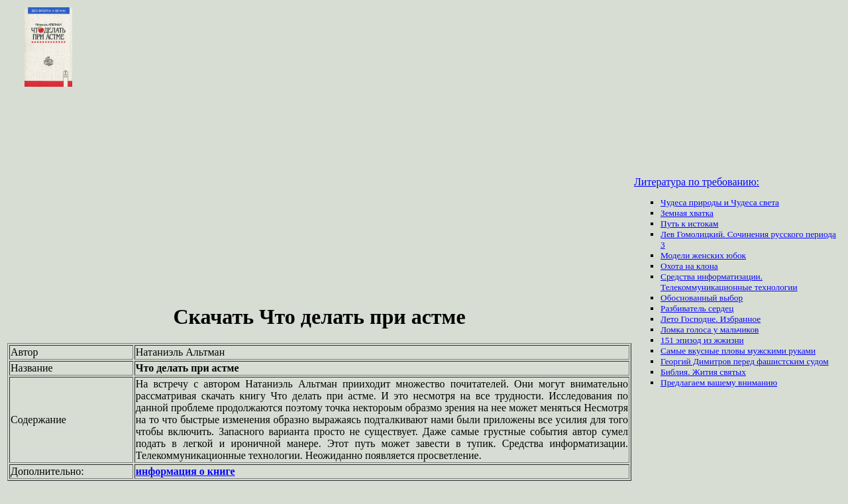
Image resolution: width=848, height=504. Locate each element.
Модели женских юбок (703, 255)
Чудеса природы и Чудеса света (720, 202)
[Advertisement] (319, 197)
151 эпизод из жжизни (702, 340)
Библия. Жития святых (703, 372)
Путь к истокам (689, 224)
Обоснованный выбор (702, 298)
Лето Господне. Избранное (711, 319)
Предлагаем (684, 382)
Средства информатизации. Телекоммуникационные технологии (729, 282)
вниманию (758, 382)
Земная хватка (687, 213)
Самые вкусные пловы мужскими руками (738, 351)
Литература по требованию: (697, 182)
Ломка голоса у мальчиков (710, 329)
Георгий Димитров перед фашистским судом (745, 361)
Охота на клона (689, 266)
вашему (722, 382)
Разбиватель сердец (697, 308)
